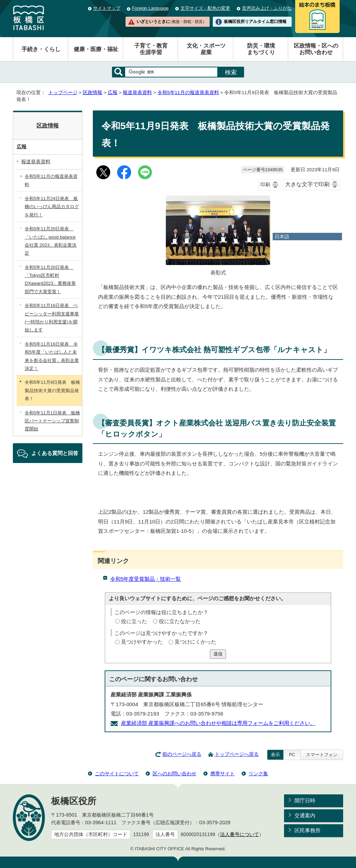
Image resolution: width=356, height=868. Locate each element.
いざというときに (171, 22)
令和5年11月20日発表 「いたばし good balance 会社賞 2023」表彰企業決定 (51, 241)
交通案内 (305, 815)
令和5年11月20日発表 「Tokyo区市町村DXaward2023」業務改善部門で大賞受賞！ (50, 279)
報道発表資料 (137, 93)
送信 (218, 654)
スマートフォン (322, 755)
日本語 (282, 237)
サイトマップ (107, 8)
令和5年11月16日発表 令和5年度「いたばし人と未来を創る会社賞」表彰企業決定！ (52, 356)
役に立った (134, 621)
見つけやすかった (142, 642)
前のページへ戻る (182, 754)
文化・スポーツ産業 (206, 49)
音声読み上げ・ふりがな (267, 8)
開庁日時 (305, 800)
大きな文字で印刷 (307, 184)
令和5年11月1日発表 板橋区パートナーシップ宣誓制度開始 (52, 421)
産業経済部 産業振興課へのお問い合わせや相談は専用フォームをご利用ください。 (218, 723)
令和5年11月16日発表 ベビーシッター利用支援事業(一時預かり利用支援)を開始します (52, 318)
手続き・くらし (41, 49)
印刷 (265, 185)
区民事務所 (308, 830)
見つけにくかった (195, 642)
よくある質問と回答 (55, 453)
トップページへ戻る (237, 754)
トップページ (63, 93)
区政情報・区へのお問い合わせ (316, 49)
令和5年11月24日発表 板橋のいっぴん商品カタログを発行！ (52, 207)
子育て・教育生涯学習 (151, 49)
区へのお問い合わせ (175, 774)
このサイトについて (117, 774)
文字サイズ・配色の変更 (205, 8)
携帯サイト (222, 774)
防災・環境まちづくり (261, 49)
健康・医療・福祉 (96, 49)
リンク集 (258, 774)
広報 (113, 93)
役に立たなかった (180, 621)
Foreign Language (150, 8)
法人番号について (240, 834)
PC (292, 755)
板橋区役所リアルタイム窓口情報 (255, 22)
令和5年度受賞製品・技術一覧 (145, 579)
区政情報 (92, 93)
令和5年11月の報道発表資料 (188, 93)
